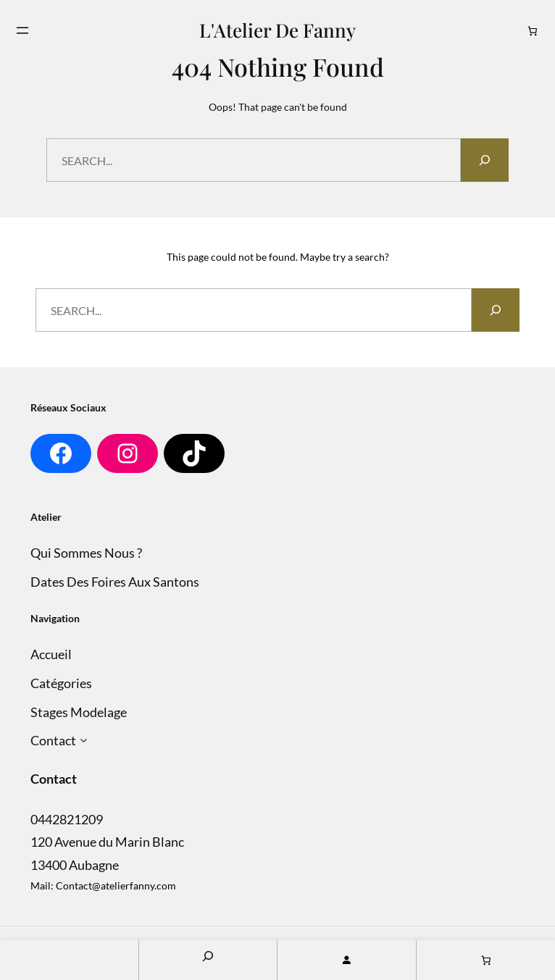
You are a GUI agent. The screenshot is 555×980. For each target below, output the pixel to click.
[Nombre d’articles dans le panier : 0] (533, 31)
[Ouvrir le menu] (22, 30)
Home (69, 960)
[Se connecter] (347, 960)
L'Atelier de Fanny (277, 30)
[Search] (485, 160)
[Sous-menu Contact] (84, 741)
